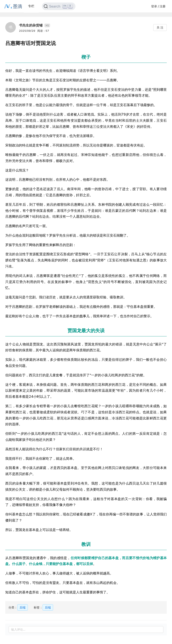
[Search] (59, 6)
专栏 (31, 6)
